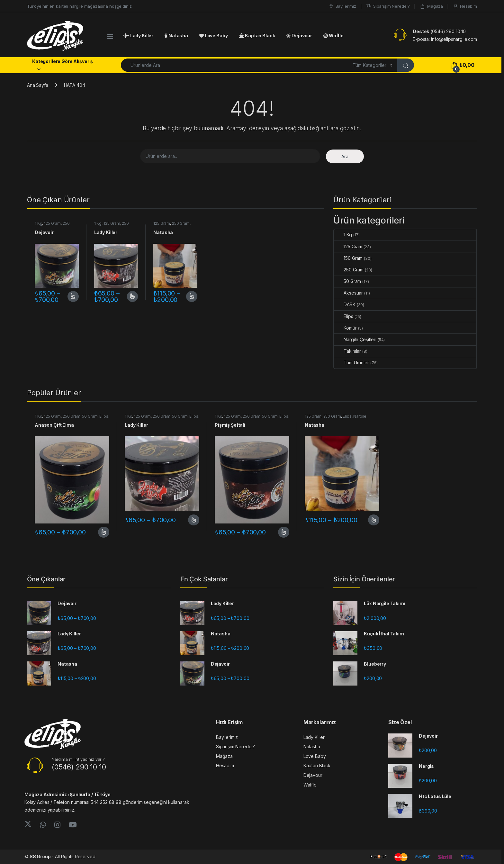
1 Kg (38, 223)
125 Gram (52, 223)
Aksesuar (348, 293)
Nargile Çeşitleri (355, 339)
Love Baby (213, 36)
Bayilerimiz (342, 6)
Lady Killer (138, 36)
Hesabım (465, 6)
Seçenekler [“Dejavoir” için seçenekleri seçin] (73, 296)
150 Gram (348, 258)
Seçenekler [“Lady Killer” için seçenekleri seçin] (133, 296)
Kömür (345, 328)
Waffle (333, 36)
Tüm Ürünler (351, 363)
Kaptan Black (257, 36)
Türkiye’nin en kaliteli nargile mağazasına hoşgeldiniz (79, 6)
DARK (345, 304)
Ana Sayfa (38, 85)
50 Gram (347, 281)
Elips (343, 316)
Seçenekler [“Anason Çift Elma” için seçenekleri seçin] (104, 532)
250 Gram (181, 223)
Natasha (176, 36)
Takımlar (347, 351)
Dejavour (299, 36)
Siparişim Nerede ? (388, 6)
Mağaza (431, 6)
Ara (345, 156)
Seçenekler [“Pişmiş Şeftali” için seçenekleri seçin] (284, 532)
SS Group (40, 856)
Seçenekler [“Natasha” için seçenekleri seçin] (192, 296)
